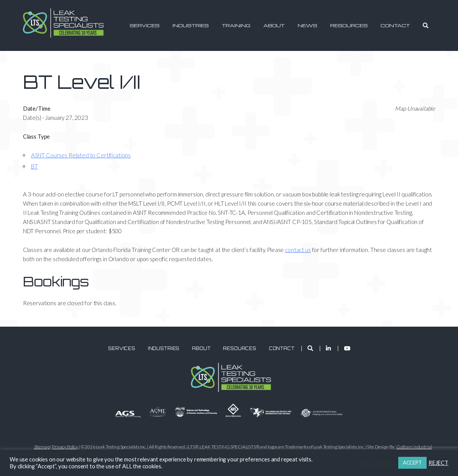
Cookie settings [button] (373, 463)
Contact (395, 25)
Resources (349, 25)
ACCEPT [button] (412, 463)
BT (34, 166)
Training (236, 25)
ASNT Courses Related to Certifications (81, 155)
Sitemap (42, 447)
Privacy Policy (65, 447)
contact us (298, 250)
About (274, 25)
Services (144, 25)
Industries (191, 25)
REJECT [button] (438, 463)
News (307, 25)
